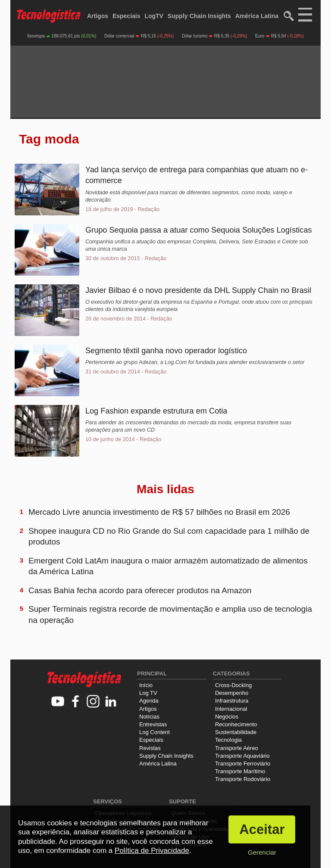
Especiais (126, 16)
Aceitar (262, 829)
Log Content (155, 732)
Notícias (149, 717)
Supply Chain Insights (199, 16)
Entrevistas (153, 724)
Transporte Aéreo (237, 748)
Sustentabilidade (236, 732)
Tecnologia (228, 740)
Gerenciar (262, 852)
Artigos (98, 16)
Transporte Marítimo (240, 771)
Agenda (149, 701)
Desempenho (232, 693)
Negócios (227, 717)
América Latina (257, 16)
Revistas (150, 748)
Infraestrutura (232, 701)
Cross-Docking (233, 685)
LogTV (154, 16)
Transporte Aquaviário (242, 756)
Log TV (148, 693)
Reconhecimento (236, 724)
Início (146, 685)
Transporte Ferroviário (243, 764)
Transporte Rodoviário (243, 779)
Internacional (231, 709)
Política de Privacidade (152, 851)
